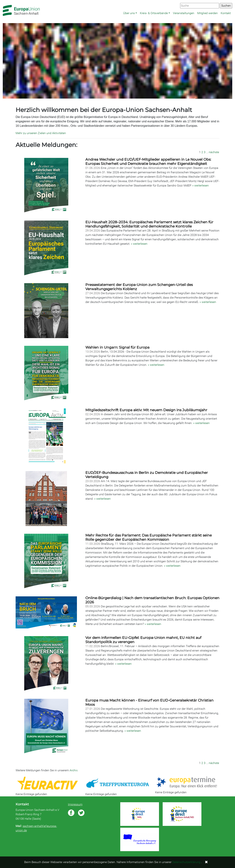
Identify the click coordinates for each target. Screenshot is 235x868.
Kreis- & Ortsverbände (154, 13)
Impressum (75, 804)
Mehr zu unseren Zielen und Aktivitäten (41, 133)
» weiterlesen (200, 185)
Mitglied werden (207, 13)
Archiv (74, 770)
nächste (214, 152)
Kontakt (226, 13)
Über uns (129, 13)
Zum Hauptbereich (3, 0)
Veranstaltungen (184, 13)
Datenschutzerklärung (186, 862)
